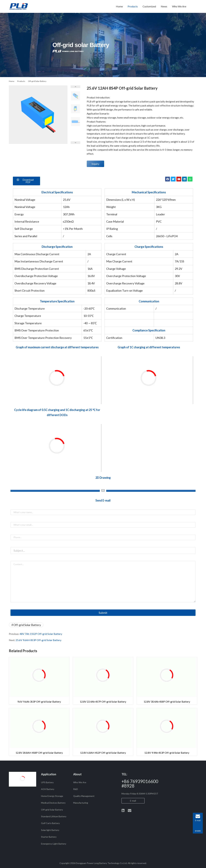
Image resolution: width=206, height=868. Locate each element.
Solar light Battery (50, 830)
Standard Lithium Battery (54, 816)
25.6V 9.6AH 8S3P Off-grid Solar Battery (38, 640)
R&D (76, 789)
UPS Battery (47, 782)
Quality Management (84, 796)
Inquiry (95, 164)
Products (133, 6)
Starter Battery (49, 837)
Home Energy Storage (52, 796)
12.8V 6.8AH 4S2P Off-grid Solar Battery (103, 753)
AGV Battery (48, 789)
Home (119, 6)
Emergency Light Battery (54, 844)
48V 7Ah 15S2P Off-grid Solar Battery (41, 634)
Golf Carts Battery (50, 823)
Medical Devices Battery (53, 803)
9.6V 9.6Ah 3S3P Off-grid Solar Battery (39, 702)
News (164, 6)
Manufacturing (81, 803)
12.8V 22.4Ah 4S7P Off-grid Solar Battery (103, 702)
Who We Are (179, 6)
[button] (26, 181)
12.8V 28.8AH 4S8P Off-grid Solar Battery (39, 753)
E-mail (133, 801)
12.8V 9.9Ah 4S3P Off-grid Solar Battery (167, 753)
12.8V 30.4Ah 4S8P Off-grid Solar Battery (167, 702)
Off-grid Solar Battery (27, 625)
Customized (149, 6)
